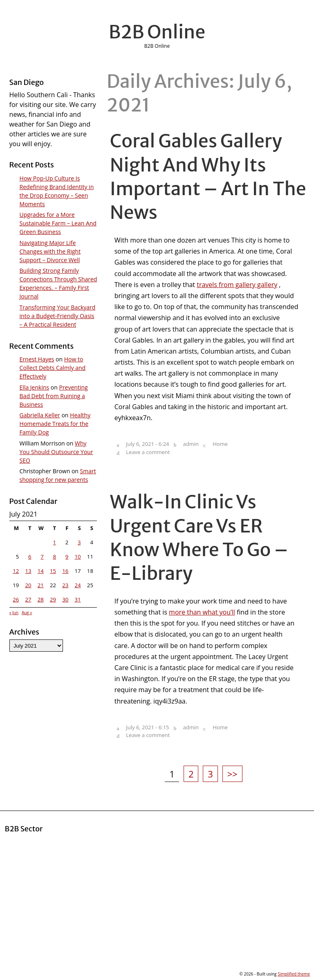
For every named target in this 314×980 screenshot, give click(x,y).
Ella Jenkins (35, 387)
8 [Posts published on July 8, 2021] (55, 557)
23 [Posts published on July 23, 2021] (65, 585)
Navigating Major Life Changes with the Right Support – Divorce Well (50, 251)
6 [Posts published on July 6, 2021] (30, 557)
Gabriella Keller (40, 415)
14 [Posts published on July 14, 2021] (41, 571)
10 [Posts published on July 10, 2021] (78, 557)
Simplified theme (294, 974)
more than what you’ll (202, 612)
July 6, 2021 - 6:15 (147, 727)
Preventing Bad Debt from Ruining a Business (54, 396)
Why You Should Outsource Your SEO (56, 452)
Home (220, 444)
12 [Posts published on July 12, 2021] (16, 571)
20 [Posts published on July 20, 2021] (28, 585)
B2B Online (157, 32)
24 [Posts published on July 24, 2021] (78, 585)
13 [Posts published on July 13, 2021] (28, 571)
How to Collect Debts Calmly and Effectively (53, 368)
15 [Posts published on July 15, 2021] (53, 571)
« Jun (14, 612)
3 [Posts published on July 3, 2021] (79, 542)
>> (232, 774)
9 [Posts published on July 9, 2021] (67, 557)
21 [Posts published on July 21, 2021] (41, 585)
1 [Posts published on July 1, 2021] (55, 542)
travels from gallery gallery (237, 285)
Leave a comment (148, 452)
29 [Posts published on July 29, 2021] (53, 599)
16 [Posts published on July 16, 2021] (65, 571)
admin (191, 444)
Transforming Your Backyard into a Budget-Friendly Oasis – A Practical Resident (58, 316)
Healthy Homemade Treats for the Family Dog (55, 424)
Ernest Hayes (37, 359)
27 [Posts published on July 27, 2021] (28, 599)
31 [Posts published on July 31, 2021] (78, 599)
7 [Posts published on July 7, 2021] (42, 557)
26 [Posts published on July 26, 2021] (16, 599)
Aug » (27, 612)
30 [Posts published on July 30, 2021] (65, 599)
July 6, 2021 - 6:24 (147, 444)
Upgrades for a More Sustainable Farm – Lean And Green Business (58, 223)
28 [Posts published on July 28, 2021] (41, 599)
